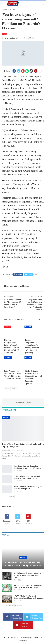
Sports (5, 34)
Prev (7, 389)
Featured (28, 327)
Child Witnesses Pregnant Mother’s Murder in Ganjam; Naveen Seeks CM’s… (27, 575)
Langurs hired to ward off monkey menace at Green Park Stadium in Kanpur (34, 305)
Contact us (38, 637)
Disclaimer (23, 641)
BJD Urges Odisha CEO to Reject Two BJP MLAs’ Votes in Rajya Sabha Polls (23, 564)
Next (14, 389)
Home (7, 637)
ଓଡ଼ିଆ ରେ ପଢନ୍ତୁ (26, 637)
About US (15, 637)
